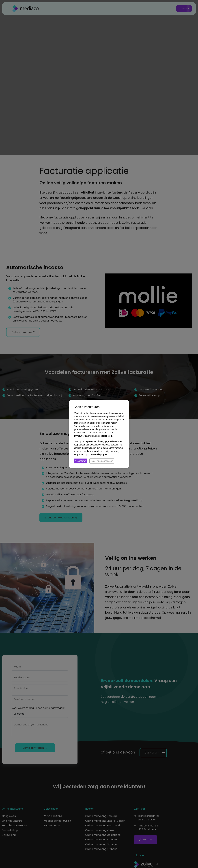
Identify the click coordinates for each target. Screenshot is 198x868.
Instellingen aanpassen (102, 461)
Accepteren (81, 461)
